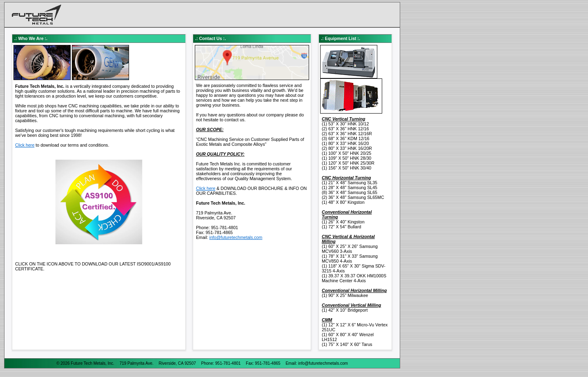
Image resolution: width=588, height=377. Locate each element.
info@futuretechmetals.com (236, 237)
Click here (25, 145)
